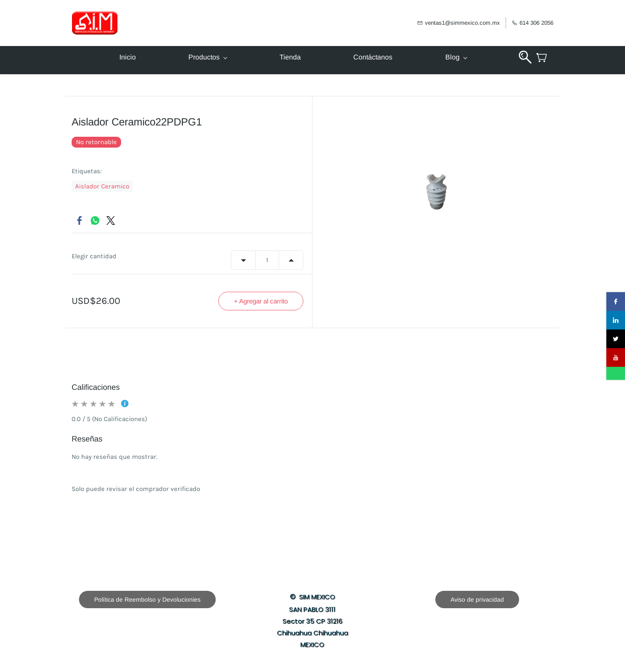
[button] (147, 600)
